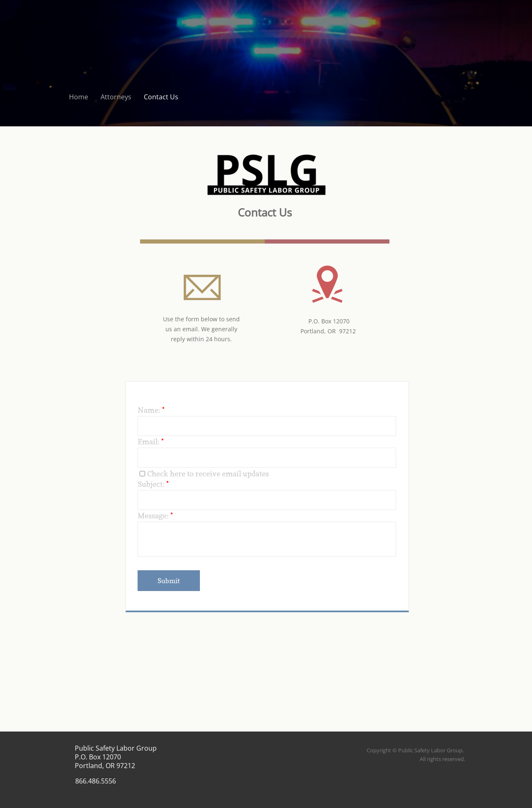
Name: (151, 410)
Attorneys (116, 97)
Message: (155, 516)
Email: (151, 442)
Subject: (153, 484)
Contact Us (161, 97)
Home (79, 97)
